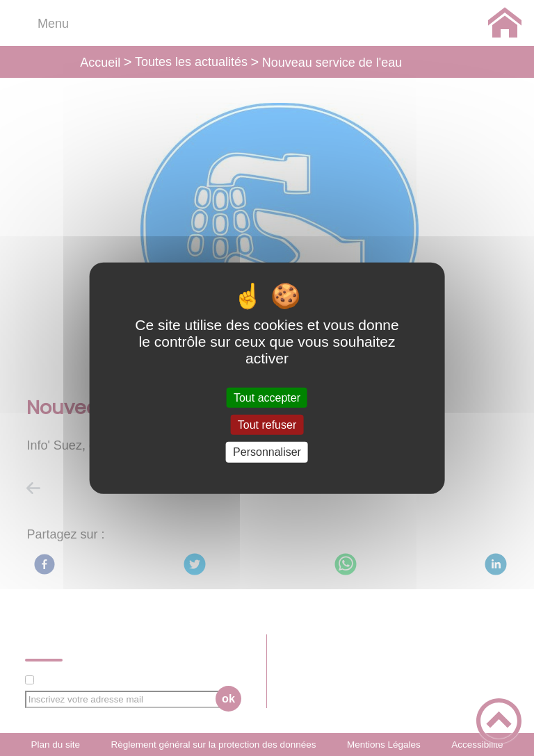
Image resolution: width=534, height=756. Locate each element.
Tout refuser (267, 425)
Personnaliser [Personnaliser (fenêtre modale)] (267, 452)
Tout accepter (267, 398)
